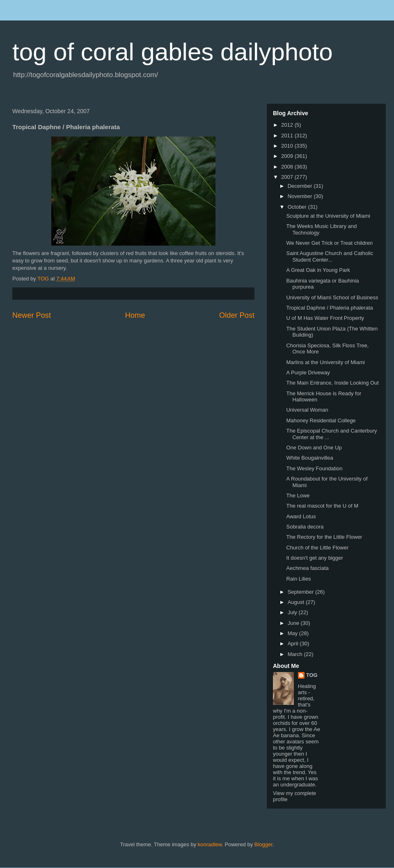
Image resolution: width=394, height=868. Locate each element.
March (296, 654)
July (293, 612)
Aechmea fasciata (307, 568)
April (294, 644)
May (293, 633)
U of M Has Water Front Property (325, 318)
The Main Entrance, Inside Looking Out (332, 383)
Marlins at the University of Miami (325, 362)
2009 (288, 156)
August (297, 602)
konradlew (210, 844)
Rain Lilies (298, 579)
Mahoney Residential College (321, 420)
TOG (312, 675)
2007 (288, 177)
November (301, 196)
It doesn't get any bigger (314, 558)
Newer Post (32, 315)
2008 (288, 167)
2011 (288, 136)
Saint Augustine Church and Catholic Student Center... (330, 256)
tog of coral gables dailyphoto (173, 52)
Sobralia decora (305, 527)
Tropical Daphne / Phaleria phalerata (329, 308)
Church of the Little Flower (317, 548)
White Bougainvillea (309, 458)
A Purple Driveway (308, 372)
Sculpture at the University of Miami (328, 216)
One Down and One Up (314, 448)
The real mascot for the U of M (322, 506)
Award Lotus (301, 516)
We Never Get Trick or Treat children (329, 243)
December (301, 186)
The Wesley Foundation (314, 468)
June (294, 623)
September (301, 592)
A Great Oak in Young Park (318, 270)
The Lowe (298, 496)
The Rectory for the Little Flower (324, 537)
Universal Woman (307, 410)
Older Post (237, 315)
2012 (288, 125)
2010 (288, 146)
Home (135, 315)
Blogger (263, 844)
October (298, 207)
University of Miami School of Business (332, 297)
